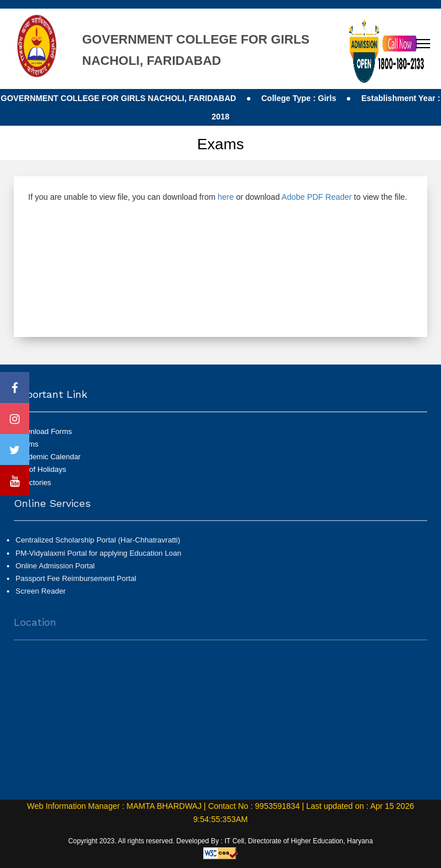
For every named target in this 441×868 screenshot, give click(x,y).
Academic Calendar (48, 457)
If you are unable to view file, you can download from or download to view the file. (218, 197)
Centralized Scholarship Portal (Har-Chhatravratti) (98, 545)
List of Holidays (41, 469)
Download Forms (44, 431)
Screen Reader (40, 595)
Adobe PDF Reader (316, 197)
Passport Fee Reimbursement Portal (76, 582)
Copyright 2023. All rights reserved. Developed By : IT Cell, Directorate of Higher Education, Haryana (221, 841)
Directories (33, 483)
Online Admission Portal (55, 570)
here (226, 197)
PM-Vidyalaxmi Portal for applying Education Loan (98, 557)
